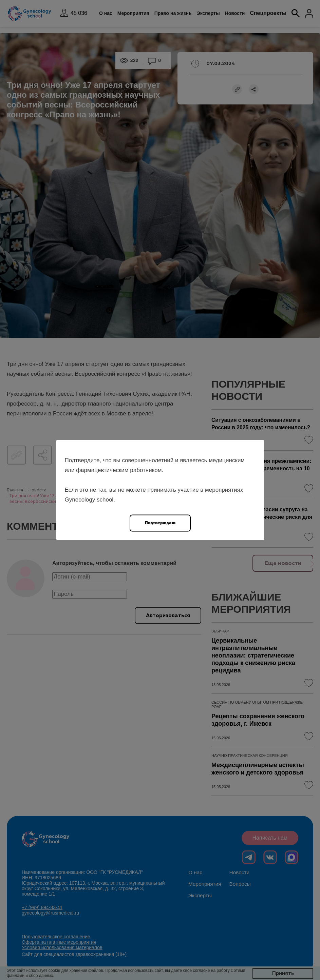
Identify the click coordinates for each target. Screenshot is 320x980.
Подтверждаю (160, 523)
